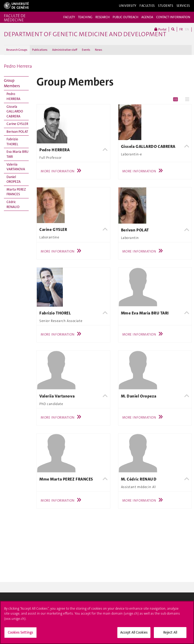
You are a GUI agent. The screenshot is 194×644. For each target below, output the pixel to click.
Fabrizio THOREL (12, 142)
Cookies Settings (20, 634)
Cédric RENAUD (13, 204)
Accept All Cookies (134, 634)
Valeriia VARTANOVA (16, 167)
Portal (160, 29)
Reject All (170, 634)
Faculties (147, 6)
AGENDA (147, 17)
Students (166, 6)
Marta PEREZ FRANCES (16, 192)
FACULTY (69, 17)
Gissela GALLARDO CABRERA (15, 111)
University (128, 6)
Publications (40, 50)
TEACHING (85, 17)
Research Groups (17, 50)
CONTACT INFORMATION (173, 17)
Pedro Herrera (18, 66)
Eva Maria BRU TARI (17, 154)
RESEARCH (102, 17)
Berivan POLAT (17, 132)
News (99, 50)
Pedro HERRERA (13, 96)
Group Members (12, 83)
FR (181, 29)
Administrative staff (65, 50)
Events (86, 50)
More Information (62, 171)
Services (183, 6)
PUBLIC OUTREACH (125, 17)
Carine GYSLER (17, 124)
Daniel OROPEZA (14, 179)
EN (187, 29)
